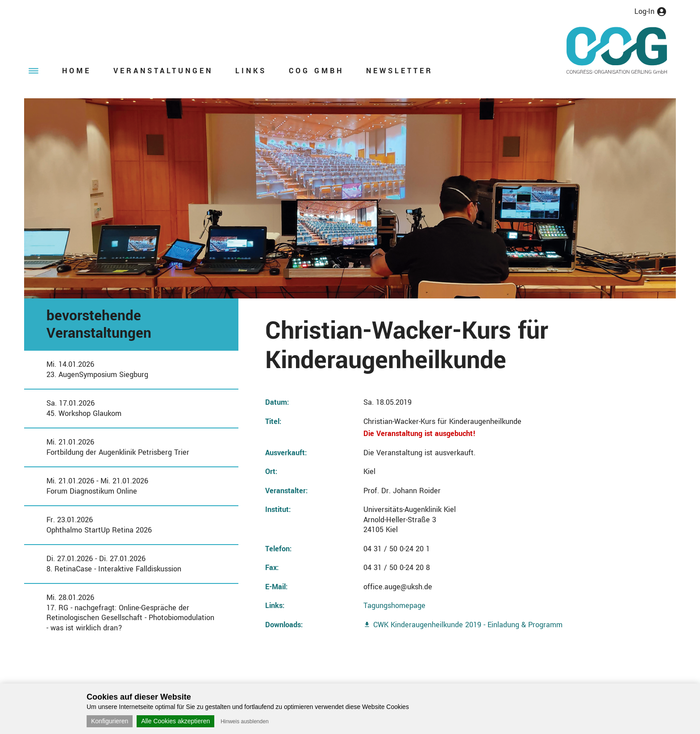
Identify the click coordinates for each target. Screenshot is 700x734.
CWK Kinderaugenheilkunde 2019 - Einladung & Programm (468, 625)
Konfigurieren (110, 721)
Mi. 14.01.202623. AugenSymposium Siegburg (97, 369)
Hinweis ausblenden (244, 721)
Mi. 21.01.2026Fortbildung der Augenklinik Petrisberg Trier (118, 447)
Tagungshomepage (394, 606)
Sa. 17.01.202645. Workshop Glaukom (84, 408)
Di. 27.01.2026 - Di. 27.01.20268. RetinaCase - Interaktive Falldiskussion (114, 564)
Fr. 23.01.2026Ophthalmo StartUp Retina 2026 (99, 525)
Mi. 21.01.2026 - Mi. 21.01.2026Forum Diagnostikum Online (97, 486)
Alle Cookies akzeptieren (175, 721)
